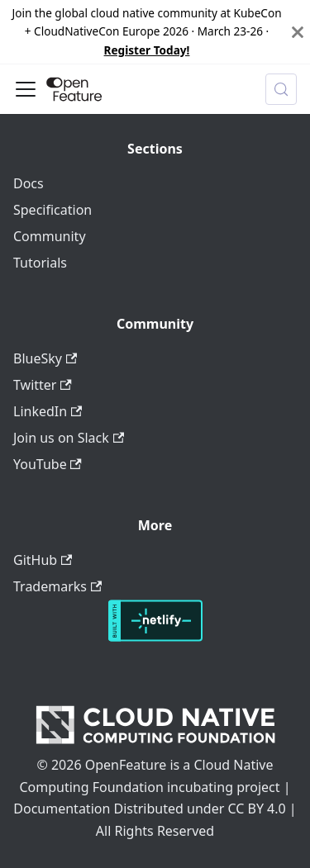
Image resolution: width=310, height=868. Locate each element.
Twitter (43, 385)
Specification (52, 210)
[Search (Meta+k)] (281, 89)
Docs (29, 183)
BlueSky (45, 358)
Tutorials (40, 263)
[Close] (298, 32)
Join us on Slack (69, 438)
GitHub (43, 560)
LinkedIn (48, 411)
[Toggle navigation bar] (26, 89)
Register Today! (147, 50)
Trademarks (57, 586)
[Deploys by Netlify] (155, 637)
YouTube (48, 464)
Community (50, 236)
